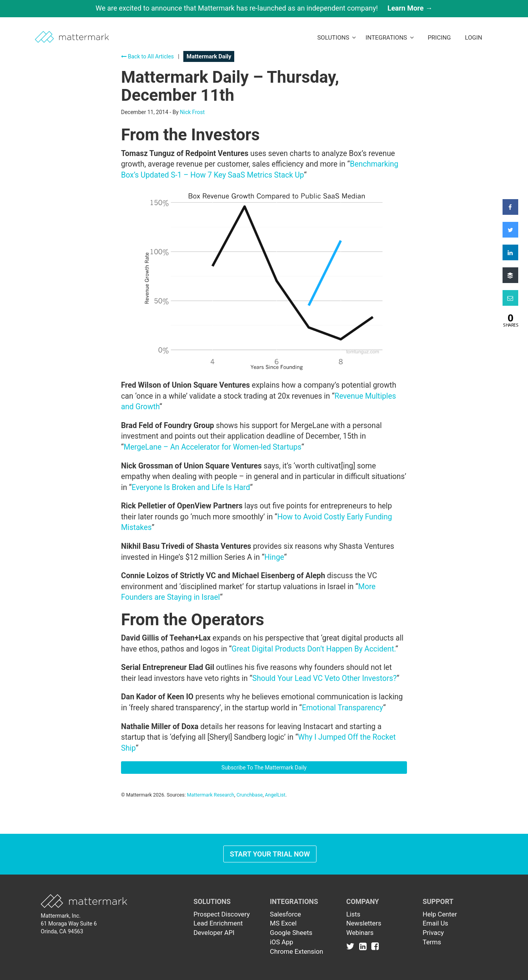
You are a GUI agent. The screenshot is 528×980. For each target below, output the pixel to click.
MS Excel (283, 923)
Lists (353, 914)
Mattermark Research (211, 795)
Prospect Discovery (222, 914)
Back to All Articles (147, 56)
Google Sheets (291, 933)
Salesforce (285, 914)
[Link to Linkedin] (364, 946)
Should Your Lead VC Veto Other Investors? (325, 678)
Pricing (439, 38)
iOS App (282, 942)
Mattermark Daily (209, 56)
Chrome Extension (297, 951)
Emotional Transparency (343, 708)
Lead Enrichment (218, 923)
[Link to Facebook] (375, 946)
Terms (432, 942)
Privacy (433, 933)
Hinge (274, 557)
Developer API (214, 933)
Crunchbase (250, 795)
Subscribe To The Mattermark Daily (264, 768)
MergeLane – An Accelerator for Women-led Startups (213, 447)
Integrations (390, 38)
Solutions (337, 38)
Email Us (435, 923)
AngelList (275, 795)
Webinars (360, 933)
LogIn (474, 38)
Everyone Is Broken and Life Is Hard (191, 487)
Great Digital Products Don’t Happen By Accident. (313, 649)
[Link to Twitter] (352, 946)
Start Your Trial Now (270, 854)
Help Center (440, 914)
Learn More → (410, 8)
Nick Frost (192, 112)
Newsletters (364, 923)
